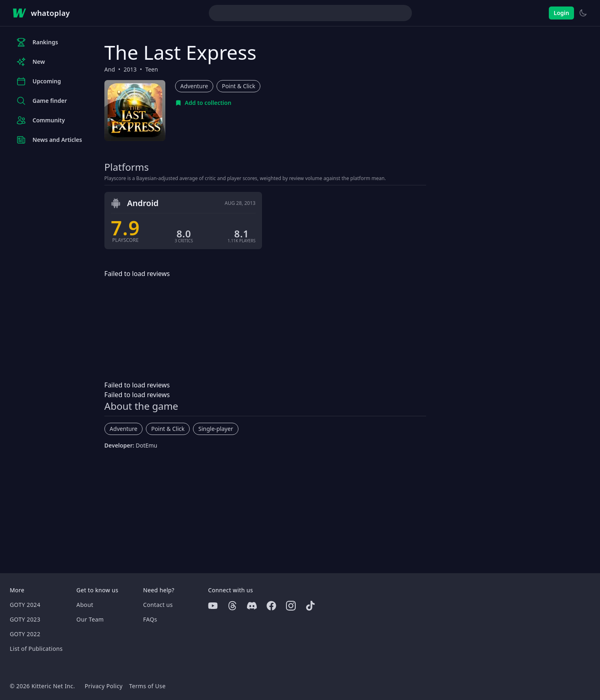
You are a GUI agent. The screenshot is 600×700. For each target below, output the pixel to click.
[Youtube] (213, 606)
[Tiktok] (310, 606)
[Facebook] (271, 606)
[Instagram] (291, 606)
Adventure (194, 86)
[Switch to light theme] (583, 13)
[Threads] (232, 606)
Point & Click (238, 86)
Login (561, 13)
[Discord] (252, 606)
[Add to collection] (203, 103)
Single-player (216, 429)
